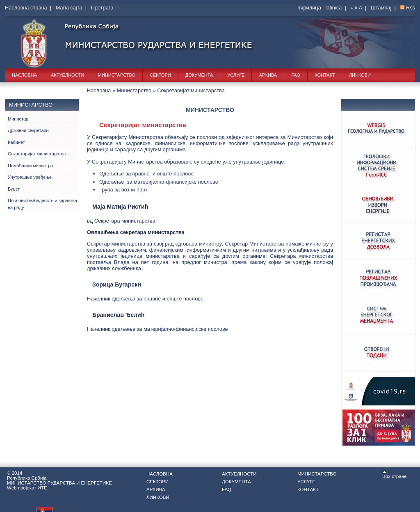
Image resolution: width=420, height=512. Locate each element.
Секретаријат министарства (37, 154)
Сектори (160, 75)
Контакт (325, 75)
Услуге (236, 75)
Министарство (117, 75)
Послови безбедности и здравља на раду (42, 204)
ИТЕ (42, 488)
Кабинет (16, 142)
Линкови (360, 75)
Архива (268, 75)
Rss (411, 8)
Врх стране (395, 475)
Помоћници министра (30, 166)
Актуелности (67, 75)
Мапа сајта (69, 8)
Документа (199, 75)
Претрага (102, 8)
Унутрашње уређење (30, 177)
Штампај (381, 8)
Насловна (24, 75)
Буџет (14, 189)
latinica (333, 8)
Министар (18, 119)
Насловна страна (26, 8)
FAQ (296, 75)
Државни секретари (28, 130)
